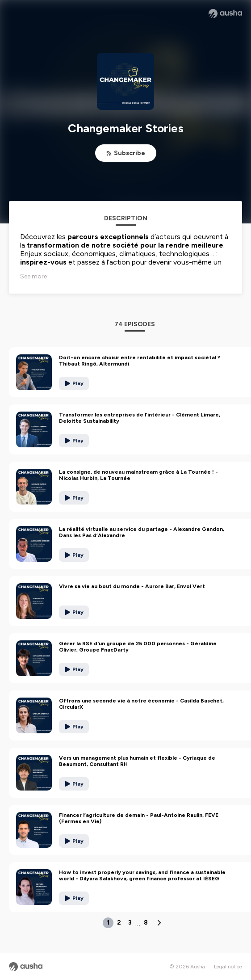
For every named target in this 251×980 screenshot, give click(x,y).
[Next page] (159, 923)
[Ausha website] (225, 13)
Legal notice (228, 967)
